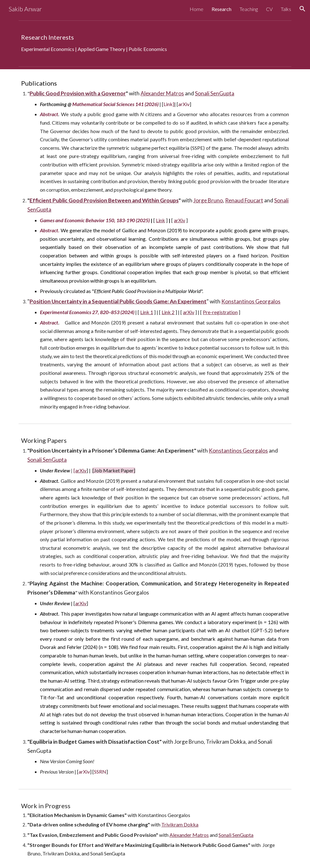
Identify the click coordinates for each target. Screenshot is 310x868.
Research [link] (221, 9)
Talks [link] (286, 9)
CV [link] (269, 9)
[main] (155, 43)
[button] (302, 9)
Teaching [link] (249, 9)
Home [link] (197, 9)
